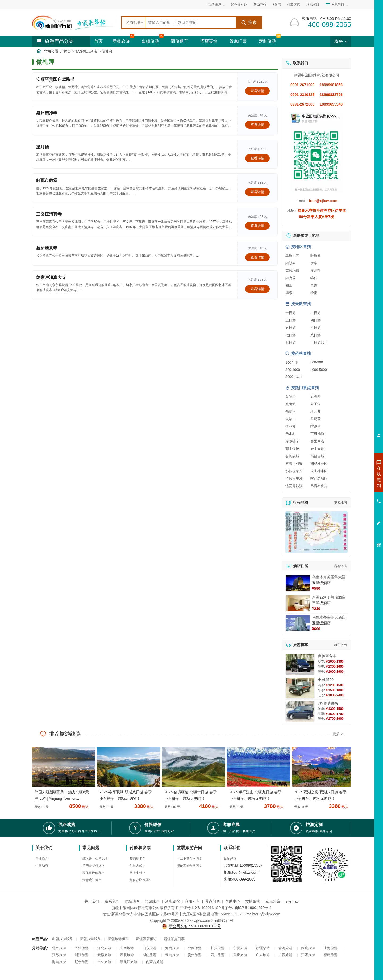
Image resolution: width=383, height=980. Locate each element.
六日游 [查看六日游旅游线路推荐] (316, 328)
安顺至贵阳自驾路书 (55, 79)
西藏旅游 (308, 948)
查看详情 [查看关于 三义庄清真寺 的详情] (257, 226)
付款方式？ (138, 866)
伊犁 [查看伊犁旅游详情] (314, 263)
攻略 (341, 41)
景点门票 (238, 41)
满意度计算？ (92, 880)
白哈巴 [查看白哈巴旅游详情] (291, 397)
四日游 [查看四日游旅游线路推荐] (316, 320)
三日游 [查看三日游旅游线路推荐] (291, 320)
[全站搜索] (191, 23)
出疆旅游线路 (63, 939)
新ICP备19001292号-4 (253, 908)
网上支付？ (138, 873)
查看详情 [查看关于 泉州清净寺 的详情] (257, 125)
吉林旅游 (104, 962)
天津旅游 (82, 948)
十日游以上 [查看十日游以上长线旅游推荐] (319, 343)
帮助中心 (260, 5)
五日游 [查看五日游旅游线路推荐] (291, 328)
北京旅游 (59, 948)
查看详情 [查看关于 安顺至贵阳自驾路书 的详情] (257, 91)
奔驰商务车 (327, 656)
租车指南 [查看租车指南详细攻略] (340, 645)
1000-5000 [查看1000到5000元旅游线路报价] (319, 370)
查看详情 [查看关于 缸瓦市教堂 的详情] (257, 192)
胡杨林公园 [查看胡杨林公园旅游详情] (319, 464)
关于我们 (92, 901)
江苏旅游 (59, 955)
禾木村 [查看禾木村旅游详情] (291, 434)
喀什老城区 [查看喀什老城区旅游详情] (319, 478)
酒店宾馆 (209, 41)
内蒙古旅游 (155, 962)
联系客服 (313, 5)
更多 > (338, 734)
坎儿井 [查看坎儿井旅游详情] (316, 411)
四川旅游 (218, 955)
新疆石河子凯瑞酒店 (329, 597)
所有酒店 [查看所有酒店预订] (340, 566)
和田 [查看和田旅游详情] (289, 285)
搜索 (249, 23)
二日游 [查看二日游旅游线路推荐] (316, 313)
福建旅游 (331, 955)
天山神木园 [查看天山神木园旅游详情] (319, 471)
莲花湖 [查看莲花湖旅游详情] (291, 426)
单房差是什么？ (94, 866)
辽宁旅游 (82, 962)
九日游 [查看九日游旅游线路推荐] (291, 343)
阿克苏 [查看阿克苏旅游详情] (291, 278)
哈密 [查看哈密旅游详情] (314, 293)
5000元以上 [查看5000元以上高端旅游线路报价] (294, 377)
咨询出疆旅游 (355, 486)
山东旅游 (149, 948)
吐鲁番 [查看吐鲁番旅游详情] (316, 256)
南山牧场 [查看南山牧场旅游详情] (292, 449)
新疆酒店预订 (146, 939)
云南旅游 (172, 955)
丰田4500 (326, 680)
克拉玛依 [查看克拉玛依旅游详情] (292, 271)
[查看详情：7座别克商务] (300, 712)
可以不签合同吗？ (189, 858)
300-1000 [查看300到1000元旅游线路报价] (293, 370)
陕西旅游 (195, 948)
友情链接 (253, 901)
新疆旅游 (121, 41)
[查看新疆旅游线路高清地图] (317, 532)
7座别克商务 (328, 703)
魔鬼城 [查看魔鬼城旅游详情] (291, 404)
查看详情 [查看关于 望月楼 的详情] (257, 158)
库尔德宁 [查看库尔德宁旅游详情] (292, 441)
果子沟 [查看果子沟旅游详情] (316, 404)
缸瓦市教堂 (47, 180)
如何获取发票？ (141, 880)
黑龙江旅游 (129, 962)
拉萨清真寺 (47, 248)
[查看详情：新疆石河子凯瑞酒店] (298, 603)
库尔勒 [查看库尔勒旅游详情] (316, 271)
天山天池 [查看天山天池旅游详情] (317, 449)
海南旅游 (59, 962)
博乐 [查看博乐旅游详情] (289, 293)
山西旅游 (127, 948)
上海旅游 (331, 948)
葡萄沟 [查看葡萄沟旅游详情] (291, 411)
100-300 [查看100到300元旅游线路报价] (317, 362)
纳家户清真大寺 (51, 277)
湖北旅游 (127, 955)
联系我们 (112, 901)
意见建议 (230, 858)
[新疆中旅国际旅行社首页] (74, 23)
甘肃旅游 (218, 948)
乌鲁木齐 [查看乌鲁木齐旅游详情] (292, 256)
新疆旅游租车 (118, 939)
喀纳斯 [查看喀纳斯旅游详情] (316, 426)
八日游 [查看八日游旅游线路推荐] (316, 335)
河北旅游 (104, 948)
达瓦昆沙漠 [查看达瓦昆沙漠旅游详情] (294, 486)
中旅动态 (42, 866)
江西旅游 (308, 955)
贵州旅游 (195, 955)
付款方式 (294, 5)
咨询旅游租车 (355, 505)
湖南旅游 (149, 955)
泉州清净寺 (47, 113)
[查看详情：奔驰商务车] (300, 664)
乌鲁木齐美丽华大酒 (329, 577)
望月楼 (43, 147)
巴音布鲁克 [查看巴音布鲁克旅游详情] (319, 486)
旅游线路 (152, 901)
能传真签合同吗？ (189, 866)
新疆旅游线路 (90, 939)
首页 (98, 41)
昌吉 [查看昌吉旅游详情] (314, 285)
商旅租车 (180, 41)
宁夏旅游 (240, 948)
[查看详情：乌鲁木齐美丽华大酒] (298, 583)
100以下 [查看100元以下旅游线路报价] (292, 363)
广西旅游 (285, 955)
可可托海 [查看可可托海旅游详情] (317, 434)
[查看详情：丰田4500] (300, 688)
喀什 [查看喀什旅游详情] (314, 278)
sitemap (292, 901)
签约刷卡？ (138, 858)
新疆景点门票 (174, 939)
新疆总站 (263, 948)
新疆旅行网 (224, 920)
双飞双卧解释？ (94, 873)
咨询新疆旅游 (355, 477)
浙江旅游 (82, 955)
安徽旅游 (104, 955)
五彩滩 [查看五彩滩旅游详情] (316, 397)
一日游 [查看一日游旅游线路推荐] (291, 313)
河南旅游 (172, 948)
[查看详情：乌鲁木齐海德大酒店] (298, 623)
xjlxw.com (202, 920)
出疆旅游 (150, 41)
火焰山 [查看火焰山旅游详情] (291, 419)
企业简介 (42, 858)
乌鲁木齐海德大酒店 (329, 617)
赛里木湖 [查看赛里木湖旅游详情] (317, 441)
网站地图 (132, 901)
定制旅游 (267, 41)
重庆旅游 (240, 955)
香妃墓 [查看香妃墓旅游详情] (316, 419)
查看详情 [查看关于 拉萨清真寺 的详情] (257, 257)
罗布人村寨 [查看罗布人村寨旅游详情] (294, 464)
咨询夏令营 (355, 496)
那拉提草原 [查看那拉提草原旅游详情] (294, 471)
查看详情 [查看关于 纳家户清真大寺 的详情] (257, 289)
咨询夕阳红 (355, 515)
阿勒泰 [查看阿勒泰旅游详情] (291, 263)
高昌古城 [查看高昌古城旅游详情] (317, 456)
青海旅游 (285, 948)
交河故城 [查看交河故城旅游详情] (292, 456)
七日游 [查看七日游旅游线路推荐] (291, 335)
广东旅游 (263, 955)
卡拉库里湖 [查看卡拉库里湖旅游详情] (294, 478)
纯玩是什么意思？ (95, 858)
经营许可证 (239, 5)
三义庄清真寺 (49, 214)
